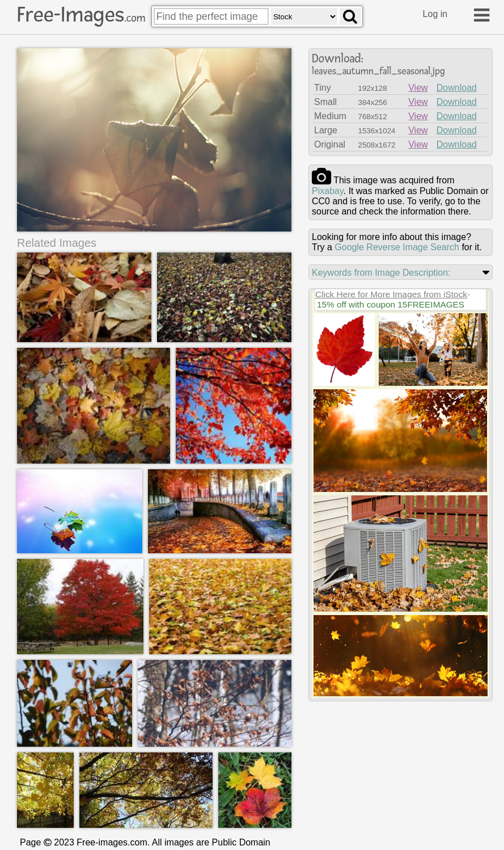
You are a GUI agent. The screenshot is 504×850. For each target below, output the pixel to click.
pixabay (328, 191)
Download (457, 88)
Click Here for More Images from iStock (391, 294)
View (418, 88)
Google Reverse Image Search (397, 247)
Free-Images (81, 15)
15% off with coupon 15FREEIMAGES (391, 304)
